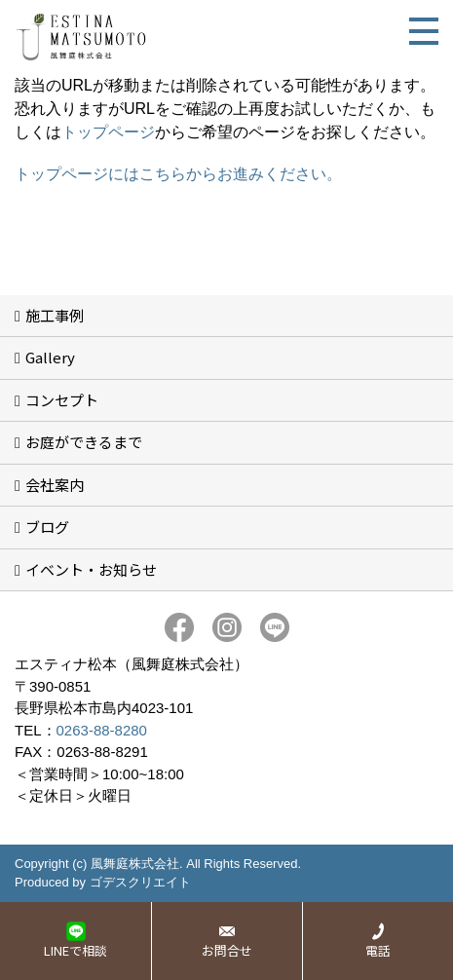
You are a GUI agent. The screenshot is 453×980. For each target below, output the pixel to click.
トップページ (108, 132)
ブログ (47, 527)
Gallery (50, 357)
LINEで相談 (75, 950)
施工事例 (55, 315)
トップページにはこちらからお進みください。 (178, 174)
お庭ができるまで (84, 442)
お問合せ (227, 950)
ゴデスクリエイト (140, 882)
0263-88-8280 (102, 730)
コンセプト (62, 400)
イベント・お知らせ (91, 569)
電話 (378, 950)
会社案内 (55, 485)
